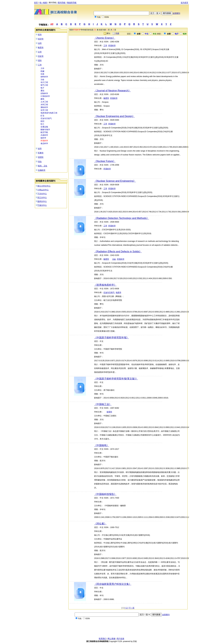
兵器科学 (44, 135)
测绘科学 (44, 107)
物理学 (106, 98)
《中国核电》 (102, 445)
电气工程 (44, 85)
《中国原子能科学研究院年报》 (111, 338)
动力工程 (44, 82)
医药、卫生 (43, 166)
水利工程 (44, 105)
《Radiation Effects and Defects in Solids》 (118, 251)
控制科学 (44, 93)
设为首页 (184, 3)
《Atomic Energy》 (105, 38)
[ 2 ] (127, 608)
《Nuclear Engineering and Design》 (114, 116)
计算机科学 (45, 96)
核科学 (43, 138)
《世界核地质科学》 (105, 285)
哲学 (40, 35)
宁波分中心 (42, 205)
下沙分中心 (42, 194)
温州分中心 (42, 201)
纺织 (42, 121)
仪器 (42, 74)
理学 (40, 61)
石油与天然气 (46, 118)
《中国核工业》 (103, 404)
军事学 (41, 153)
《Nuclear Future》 (105, 161)
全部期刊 (176, 13)
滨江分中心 (42, 198)
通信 (42, 91)
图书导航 (62, 3)
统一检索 (43, 3)
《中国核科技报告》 (105, 494)
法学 (40, 43)
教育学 (41, 48)
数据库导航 (72, 3)
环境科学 (44, 141)
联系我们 (103, 639)
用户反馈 (120, 639)
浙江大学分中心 (44, 186)
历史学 (41, 56)
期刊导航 (52, 3)
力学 (42, 68)
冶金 (42, 80)
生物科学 (42, 170)
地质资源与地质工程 (49, 113)
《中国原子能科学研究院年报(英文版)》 (116, 379)
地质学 (118, 293)
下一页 (132, 608)
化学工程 (44, 110)
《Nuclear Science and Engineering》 (115, 181)
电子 (42, 88)
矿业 (42, 116)
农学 (40, 149)
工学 (40, 65)
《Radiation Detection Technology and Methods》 (122, 218)
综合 (40, 162)
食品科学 (44, 143)
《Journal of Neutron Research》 (113, 91)
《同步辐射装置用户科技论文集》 (113, 584)
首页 (36, 3)
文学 (40, 52)
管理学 (41, 157)
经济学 (41, 39)
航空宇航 (44, 132)
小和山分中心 (43, 190)
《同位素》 (100, 524)
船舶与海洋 (45, 130)
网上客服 (111, 639)
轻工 (42, 124)
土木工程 (44, 102)
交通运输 (44, 127)
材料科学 (44, 77)
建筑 (42, 99)
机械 (42, 71)
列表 (117, 33)
